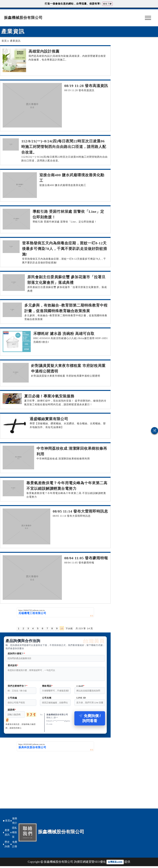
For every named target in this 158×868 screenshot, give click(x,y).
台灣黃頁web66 (115, 864)
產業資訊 (7, 834)
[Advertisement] (55, 776)
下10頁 (69, 628)
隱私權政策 (15, 834)
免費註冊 (15, 846)
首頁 (8, 822)
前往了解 (107, 4)
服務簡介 (15, 823)
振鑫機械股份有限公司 (23, 18)
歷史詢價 (7, 846)
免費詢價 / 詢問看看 (90, 720)
